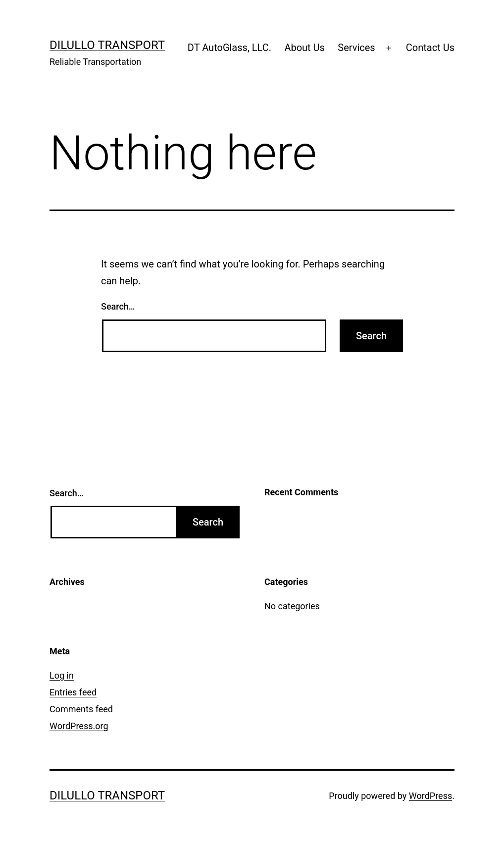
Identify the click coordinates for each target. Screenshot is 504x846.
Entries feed (73, 692)
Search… (118, 306)
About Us (304, 48)
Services (356, 48)
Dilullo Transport (107, 45)
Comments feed (81, 709)
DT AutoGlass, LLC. (229, 48)
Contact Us (430, 48)
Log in (62, 675)
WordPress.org (79, 726)
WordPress (430, 796)
